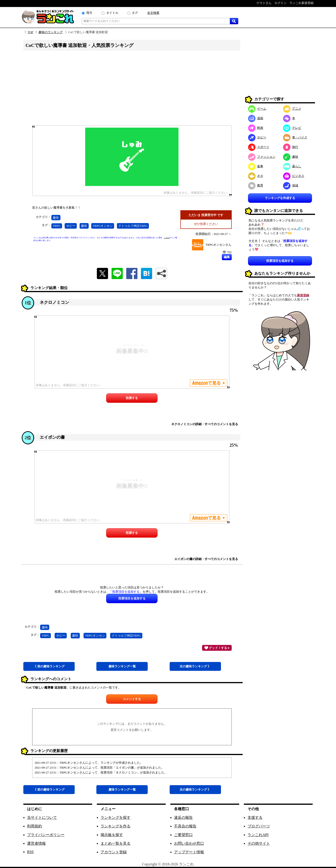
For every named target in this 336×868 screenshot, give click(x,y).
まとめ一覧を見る (115, 843)
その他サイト (259, 843)
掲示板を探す (112, 835)
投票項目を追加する (280, 261)
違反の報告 (183, 817)
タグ (135, 13)
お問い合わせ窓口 (189, 843)
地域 (291, 185)
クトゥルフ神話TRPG (133, 226)
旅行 (291, 147)
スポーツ (259, 147)
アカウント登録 (114, 852)
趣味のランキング (51, 32)
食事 (256, 166)
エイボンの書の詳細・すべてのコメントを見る (206, 559)
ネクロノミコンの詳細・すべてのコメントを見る (205, 424)
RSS (30, 852)
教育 (256, 185)
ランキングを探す (115, 817)
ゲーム (257, 109)
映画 (256, 128)
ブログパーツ (259, 826)
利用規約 (35, 826)
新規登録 (303, 295)
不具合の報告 (185, 826)
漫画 (256, 118)
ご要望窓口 (183, 835)
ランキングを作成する (280, 198)
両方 (89, 13)
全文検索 (153, 13)
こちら (167, 238)
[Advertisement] (132, 89)
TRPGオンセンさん (219, 245)
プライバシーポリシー (46, 835)
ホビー (71, 226)
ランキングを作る (115, 826)
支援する (255, 817)
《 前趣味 (49, 666)
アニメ (292, 109)
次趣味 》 (195, 666)
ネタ (256, 176)
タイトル (112, 13)
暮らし (292, 166)
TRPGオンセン (103, 226)
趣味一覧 (122, 666)
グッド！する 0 (217, 648)
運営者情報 (36, 843)
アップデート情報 (189, 852)
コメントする (132, 699)
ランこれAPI (258, 835)
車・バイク (295, 137)
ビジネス (294, 176)
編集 (227, 257)
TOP (30, 32)
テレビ (292, 128)
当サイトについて (42, 817)
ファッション (262, 157)
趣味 (56, 218)
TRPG (57, 226)
